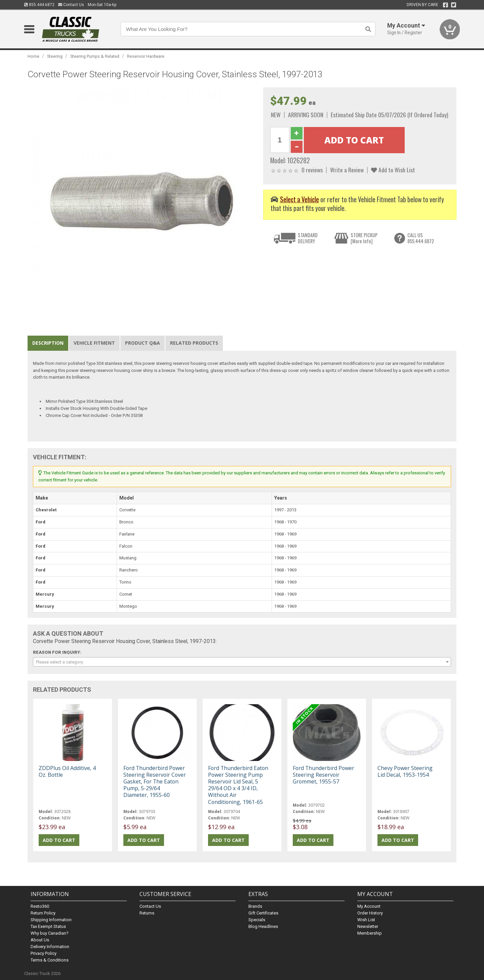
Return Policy (43, 913)
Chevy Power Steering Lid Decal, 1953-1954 (405, 771)
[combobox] (242, 662)
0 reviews (312, 170)
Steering (55, 56)
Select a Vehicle (299, 199)
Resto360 (40, 906)
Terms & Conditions (50, 960)
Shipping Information (51, 920)
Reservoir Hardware (146, 56)
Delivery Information (50, 947)
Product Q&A (143, 343)
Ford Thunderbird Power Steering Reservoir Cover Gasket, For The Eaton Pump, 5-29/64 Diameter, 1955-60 (155, 782)
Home (33, 56)
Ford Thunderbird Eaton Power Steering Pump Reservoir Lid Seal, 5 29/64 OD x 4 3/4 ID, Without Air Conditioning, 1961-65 (238, 785)
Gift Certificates (263, 913)
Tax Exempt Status (48, 926)
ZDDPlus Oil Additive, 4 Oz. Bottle (67, 771)
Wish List (366, 920)
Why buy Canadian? (50, 933)
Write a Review (347, 170)
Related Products (194, 343)
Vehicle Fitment (94, 343)
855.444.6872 (39, 5)
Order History (370, 913)
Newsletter (368, 926)
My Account (369, 906)
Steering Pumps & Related (95, 56)
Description (48, 343)
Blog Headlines (263, 926)
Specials (257, 920)
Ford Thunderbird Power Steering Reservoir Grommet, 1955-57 (324, 775)
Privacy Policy (44, 953)
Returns (147, 913)
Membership (370, 933)
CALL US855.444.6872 (421, 238)
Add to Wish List (393, 170)
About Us (40, 940)
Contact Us (71, 5)
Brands (255, 906)
